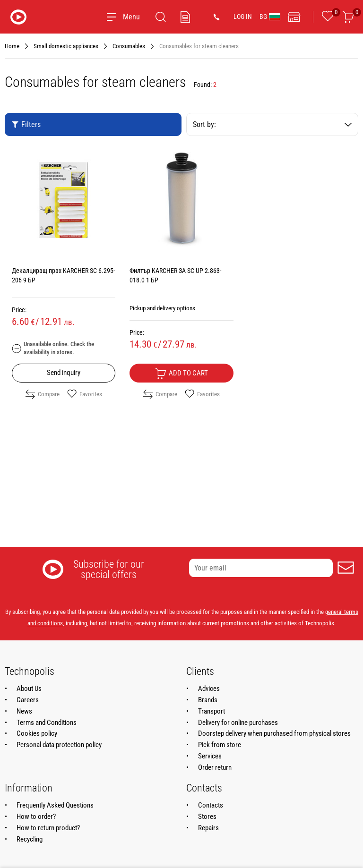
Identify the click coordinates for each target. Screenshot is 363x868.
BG (270, 17)
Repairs (208, 828)
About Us (29, 689)
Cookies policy (37, 733)
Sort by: (272, 124)
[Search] (161, 17)
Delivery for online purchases (238, 723)
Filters (26, 124)
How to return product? (48, 828)
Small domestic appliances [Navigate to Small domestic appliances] (66, 46)
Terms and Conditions (47, 723)
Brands (208, 700)
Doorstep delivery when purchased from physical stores (274, 733)
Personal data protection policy (59, 745)
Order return (215, 767)
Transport (212, 711)
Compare (43, 394)
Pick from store (220, 745)
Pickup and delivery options (162, 308)
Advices (209, 689)
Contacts (211, 805)
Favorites (85, 394)
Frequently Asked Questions (55, 805)
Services (210, 756)
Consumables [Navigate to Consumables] (129, 46)
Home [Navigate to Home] (12, 46)
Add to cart (181, 374)
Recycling (30, 839)
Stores (207, 817)
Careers (28, 700)
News (24, 711)
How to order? (36, 817)
